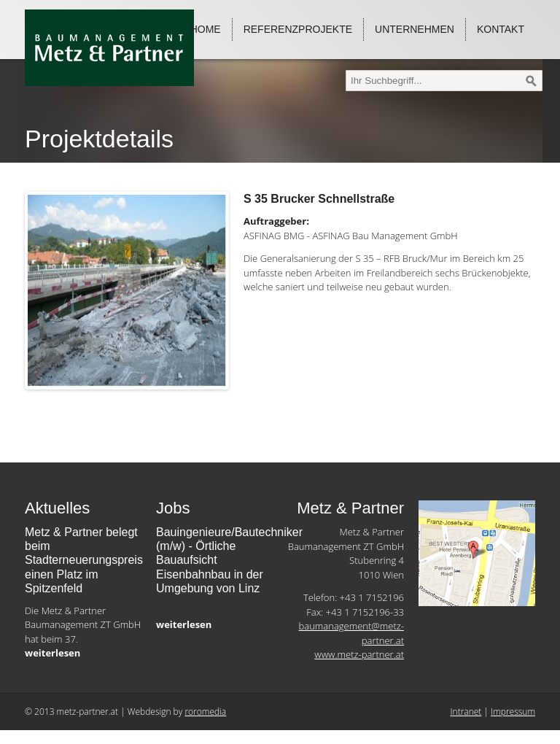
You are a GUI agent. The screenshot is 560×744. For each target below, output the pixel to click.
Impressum (513, 712)
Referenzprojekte (298, 29)
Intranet (466, 712)
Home (206, 29)
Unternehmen (415, 29)
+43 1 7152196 (372, 597)
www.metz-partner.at (359, 654)
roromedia (205, 712)
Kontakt (501, 29)
